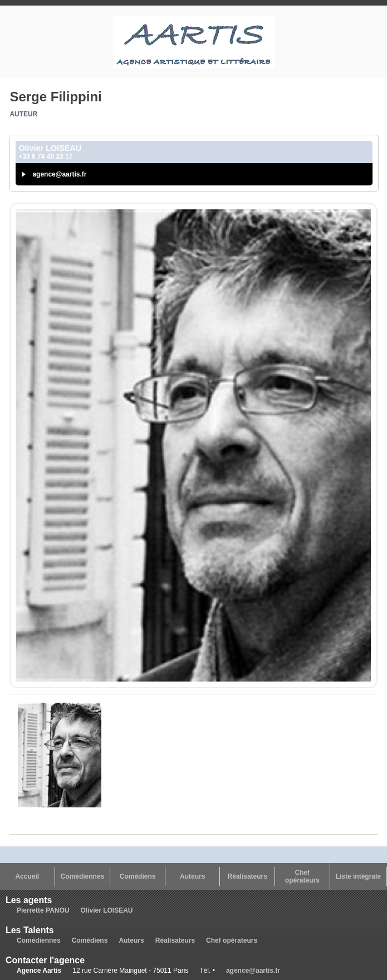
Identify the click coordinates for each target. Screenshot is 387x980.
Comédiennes (83, 876)
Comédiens (138, 876)
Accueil (27, 876)
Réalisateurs (248, 876)
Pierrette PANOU (43, 910)
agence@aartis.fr (59, 174)
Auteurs (192, 876)
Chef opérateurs (302, 876)
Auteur (23, 114)
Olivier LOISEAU (106, 910)
